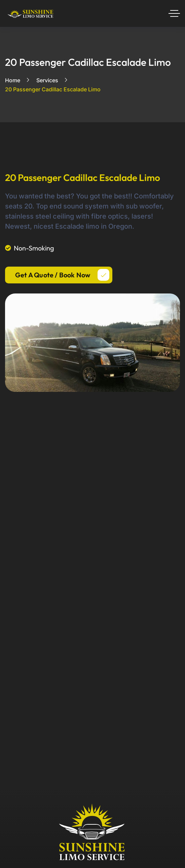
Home (13, 80)
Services (47, 80)
